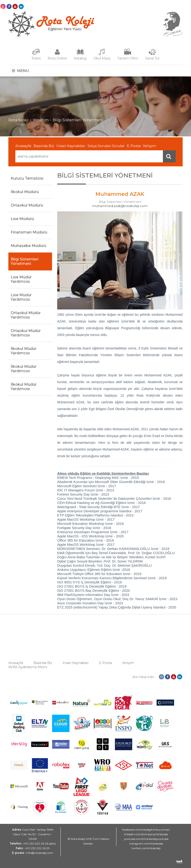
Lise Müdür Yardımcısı (21, 279)
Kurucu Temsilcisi (27, 178)
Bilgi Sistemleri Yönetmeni (78, 120)
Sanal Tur (152, 58)
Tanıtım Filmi (128, 58)
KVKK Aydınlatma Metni (28, 667)
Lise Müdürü (22, 219)
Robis (36, 58)
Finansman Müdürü (29, 232)
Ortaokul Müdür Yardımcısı (26, 315)
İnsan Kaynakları (71, 146)
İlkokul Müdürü (25, 192)
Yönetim (41, 120)
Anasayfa (23, 146)
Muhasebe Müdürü (28, 246)
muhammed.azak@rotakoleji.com (120, 206)
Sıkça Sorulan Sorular (106, 146)
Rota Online (57, 58)
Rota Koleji (18, 120)
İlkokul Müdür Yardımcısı (24, 351)
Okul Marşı (102, 58)
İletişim (149, 146)
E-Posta (134, 146)
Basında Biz (44, 146)
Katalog (80, 58)
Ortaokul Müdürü (27, 205)
